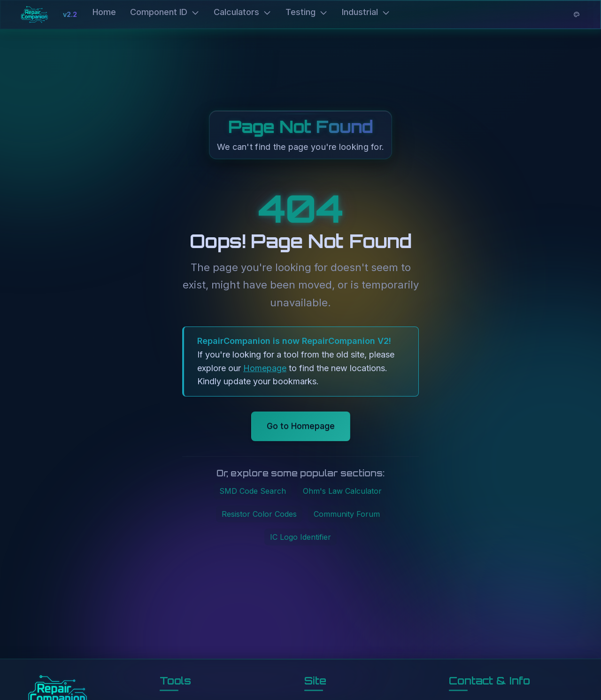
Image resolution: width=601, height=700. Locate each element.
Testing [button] (307, 13)
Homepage (265, 369)
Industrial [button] (366, 13)
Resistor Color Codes (259, 515)
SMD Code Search (253, 492)
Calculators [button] (243, 13)
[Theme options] (577, 16)
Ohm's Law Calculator (342, 492)
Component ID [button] (165, 13)
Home (104, 13)
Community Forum (347, 515)
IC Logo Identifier (300, 538)
